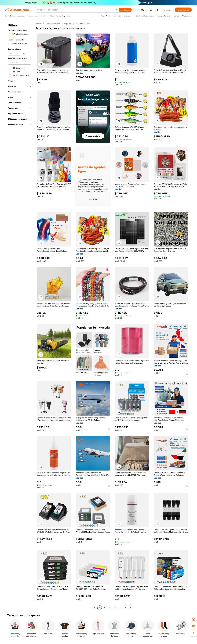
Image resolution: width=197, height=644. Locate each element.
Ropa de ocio (69, 23)
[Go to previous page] (94, 608)
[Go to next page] (131, 608)
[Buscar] (125, 10)
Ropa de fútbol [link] (84, 23)
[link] (194, 619)
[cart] (151, 10)
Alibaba (39, 23)
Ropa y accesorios (53, 23)
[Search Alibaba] (75, 10)
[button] (116, 10)
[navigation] (20, 316)
